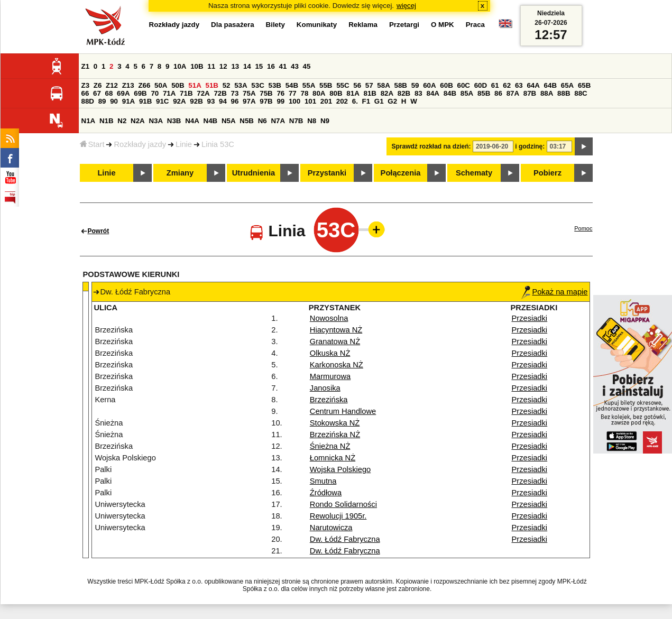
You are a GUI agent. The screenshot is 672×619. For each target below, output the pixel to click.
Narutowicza (331, 528)
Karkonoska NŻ (337, 365)
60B (446, 85)
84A (432, 93)
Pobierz (547, 173)
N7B (296, 121)
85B (484, 93)
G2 (392, 101)
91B (145, 101)
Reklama (363, 25)
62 (507, 85)
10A (180, 66)
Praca (475, 25)
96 (235, 101)
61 (495, 85)
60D (481, 85)
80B (336, 93)
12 (223, 66)
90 (114, 101)
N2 (122, 121)
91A (128, 101)
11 (211, 66)
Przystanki (327, 173)
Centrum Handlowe (343, 411)
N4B (211, 121)
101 (310, 101)
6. (355, 101)
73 (235, 93)
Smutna (323, 481)
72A (203, 93)
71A (169, 93)
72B (220, 93)
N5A (229, 121)
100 (294, 101)
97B (266, 101)
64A (533, 85)
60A (429, 85)
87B (530, 93)
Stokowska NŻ (335, 423)
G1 (379, 101)
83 (418, 93)
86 (498, 93)
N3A (156, 121)
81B (370, 93)
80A (319, 93)
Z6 (98, 85)
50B (178, 85)
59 (415, 85)
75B (266, 93)
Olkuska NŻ (330, 353)
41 (283, 66)
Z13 (128, 85)
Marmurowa (330, 376)
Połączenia (401, 173)
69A (123, 93)
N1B (107, 121)
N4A (192, 121)
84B (450, 93)
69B (140, 93)
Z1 (86, 66)
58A (383, 85)
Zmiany (180, 173)
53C (257, 85)
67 (97, 93)
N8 (312, 121)
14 (247, 66)
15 (259, 66)
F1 (366, 101)
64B (550, 85)
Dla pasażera (233, 25)
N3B (174, 121)
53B (275, 85)
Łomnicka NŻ (333, 458)
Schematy (474, 173)
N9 (325, 121)
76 (280, 93)
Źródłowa (326, 493)
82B (404, 93)
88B (564, 93)
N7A (278, 121)
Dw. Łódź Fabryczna (345, 539)
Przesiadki (530, 318)
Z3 (86, 85)
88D (88, 101)
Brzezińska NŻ (335, 435)
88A (547, 93)
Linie (184, 144)
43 (295, 66)
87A (513, 93)
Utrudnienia (254, 173)
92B (196, 101)
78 (304, 93)
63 (519, 85)
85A (467, 93)
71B (186, 93)
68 (109, 93)
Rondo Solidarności (343, 504)
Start (92, 144)
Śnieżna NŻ (330, 446)
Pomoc (583, 228)
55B (326, 85)
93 (211, 101)
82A (387, 93)
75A (249, 93)
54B (292, 85)
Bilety (275, 25)
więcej (406, 6)
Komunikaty (317, 25)
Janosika (325, 388)
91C (162, 101)
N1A (89, 121)
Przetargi (404, 25)
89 (102, 101)
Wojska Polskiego (340, 469)
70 (155, 93)
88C (581, 93)
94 (223, 101)
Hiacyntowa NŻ (336, 330)
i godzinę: (530, 146)
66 (85, 93)
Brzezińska (329, 400)
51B (212, 85)
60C (464, 85)
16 (271, 66)
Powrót (99, 231)
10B (197, 66)
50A (161, 85)
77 (293, 93)
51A (195, 85)
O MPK (443, 25)
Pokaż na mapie (554, 292)
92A (179, 101)
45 (307, 66)
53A (241, 85)
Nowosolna (329, 318)
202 (342, 101)
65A (567, 85)
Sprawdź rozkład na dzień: (431, 146)
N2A (138, 121)
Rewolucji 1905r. (338, 516)
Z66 (144, 85)
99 (280, 101)
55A (309, 85)
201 (326, 101)
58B (401, 85)
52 (227, 85)
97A (249, 101)
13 (235, 66)
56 (357, 85)
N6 (263, 121)
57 (369, 85)
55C (343, 85)
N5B (247, 121)
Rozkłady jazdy (140, 144)
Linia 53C (218, 144)
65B (584, 85)
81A (353, 93)
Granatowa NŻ (335, 341)
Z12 (112, 85)
